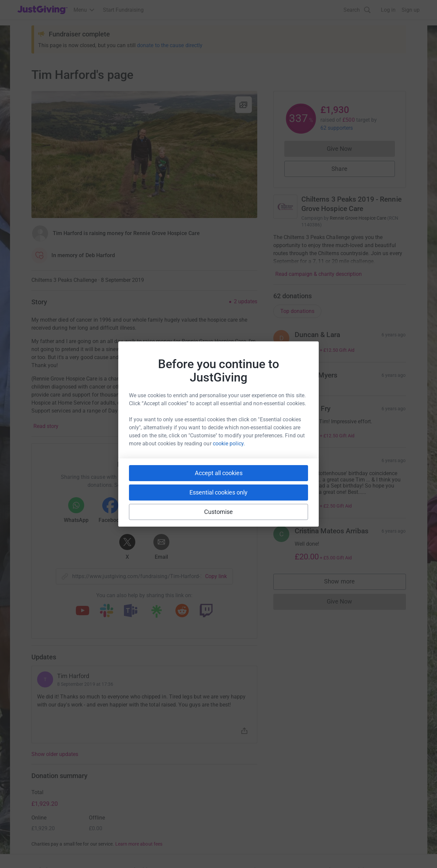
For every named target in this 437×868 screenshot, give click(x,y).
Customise (219, 512)
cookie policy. (229, 444)
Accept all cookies (219, 473)
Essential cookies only (218, 492)
